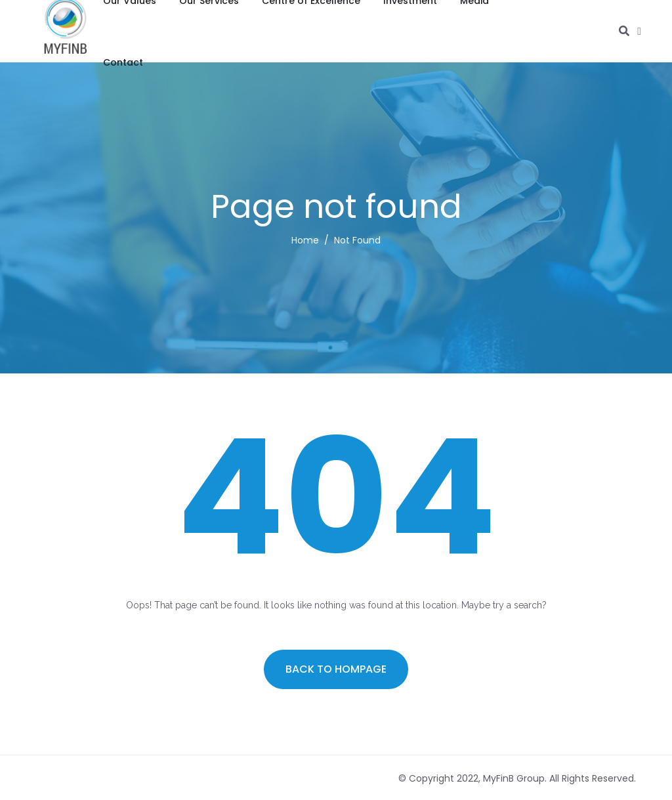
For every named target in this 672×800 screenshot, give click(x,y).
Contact (123, 62)
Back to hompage (336, 669)
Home (305, 240)
